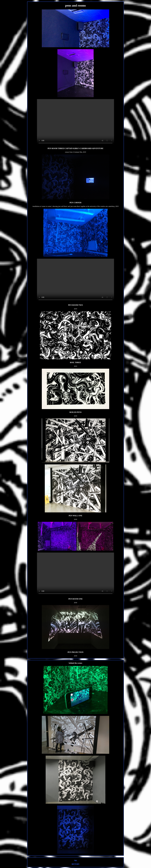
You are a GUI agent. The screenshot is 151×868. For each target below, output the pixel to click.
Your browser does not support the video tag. (75, 122)
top (75, 860)
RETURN (76, 864)
